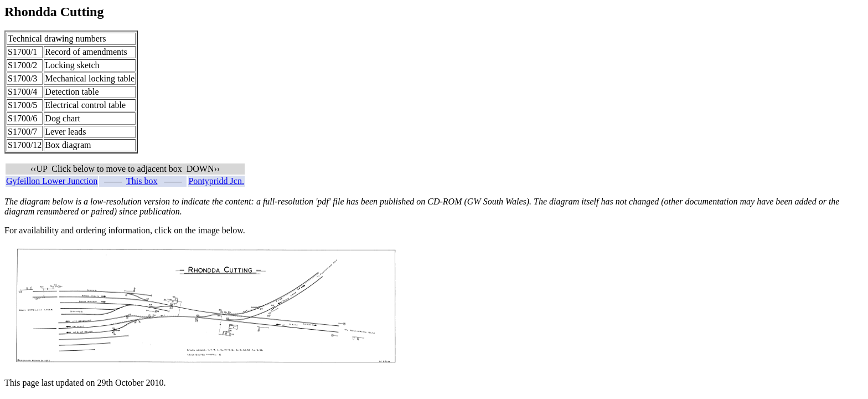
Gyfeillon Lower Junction (52, 181)
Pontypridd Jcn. (216, 181)
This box (142, 181)
